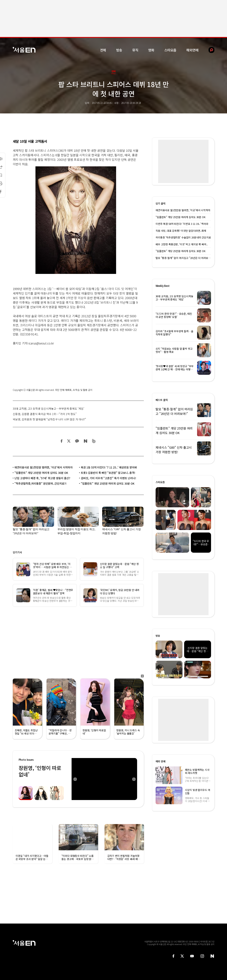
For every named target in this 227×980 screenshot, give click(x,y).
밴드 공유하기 (94, 441)
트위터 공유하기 (69, 441)
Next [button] (134, 779)
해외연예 (192, 50)
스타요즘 (170, 50)
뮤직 (135, 50)
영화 (151, 50)
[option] (104, 779)
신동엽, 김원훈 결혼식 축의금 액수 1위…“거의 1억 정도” (45, 414)
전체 (103, 50)
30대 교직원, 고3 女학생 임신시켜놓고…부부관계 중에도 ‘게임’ (48, 409)
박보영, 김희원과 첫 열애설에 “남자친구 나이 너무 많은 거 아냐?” (49, 419)
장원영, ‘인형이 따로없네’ (40, 771)
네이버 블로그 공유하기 (85, 441)
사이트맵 (204, 941)
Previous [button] (75, 779)
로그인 (212, 941)
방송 (119, 50)
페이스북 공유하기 (62, 441)
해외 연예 (161, 761)
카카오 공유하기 (77, 441)
